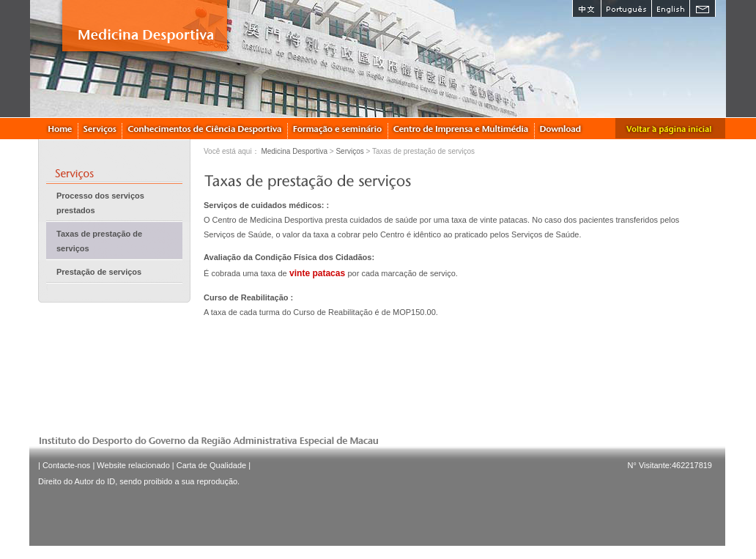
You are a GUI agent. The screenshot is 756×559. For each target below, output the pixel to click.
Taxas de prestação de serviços (99, 241)
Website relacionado (133, 465)
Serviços (349, 151)
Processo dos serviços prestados (100, 203)
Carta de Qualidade (211, 465)
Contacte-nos (66, 465)
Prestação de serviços (99, 272)
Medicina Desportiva (294, 151)
